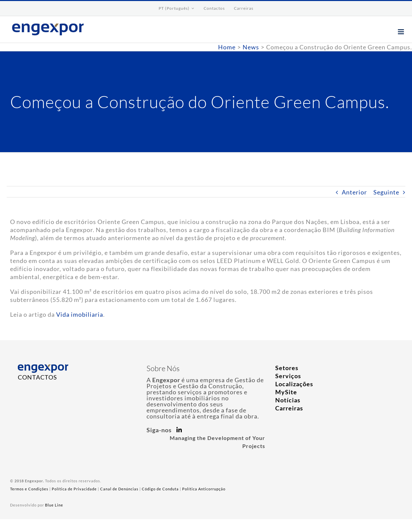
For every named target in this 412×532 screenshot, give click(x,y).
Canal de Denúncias (119, 489)
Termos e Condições (29, 489)
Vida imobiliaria (80, 314)
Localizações (294, 384)
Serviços (288, 376)
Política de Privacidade (74, 489)
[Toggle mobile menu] (402, 32)
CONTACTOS (37, 377)
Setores (287, 368)
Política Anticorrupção (204, 489)
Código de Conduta (160, 489)
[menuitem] (177, 8)
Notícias (288, 400)
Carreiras (289, 408)
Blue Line (54, 505)
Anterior (354, 192)
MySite (286, 392)
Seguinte (386, 192)
